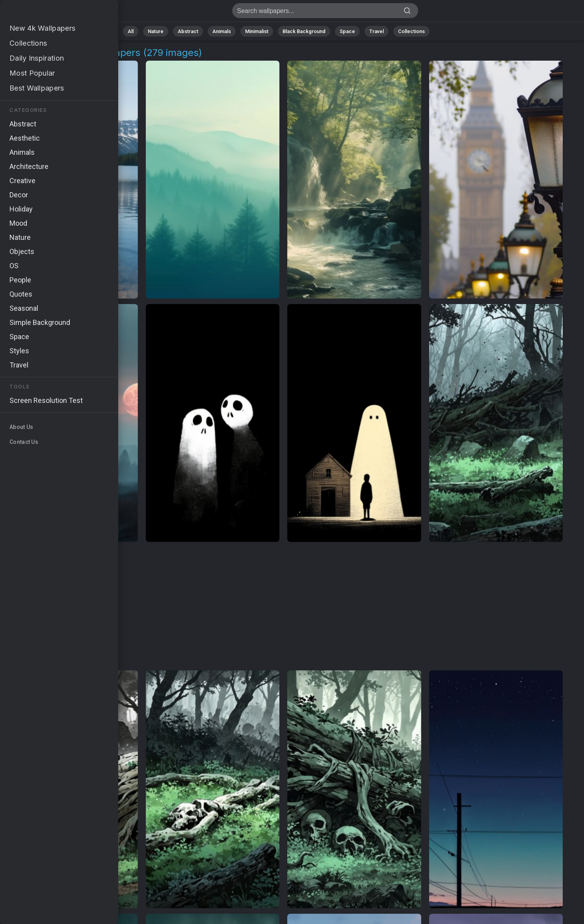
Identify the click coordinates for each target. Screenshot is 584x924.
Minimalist (257, 31)
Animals (222, 31)
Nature (156, 31)
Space (347, 31)
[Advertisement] (283, 607)
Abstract (188, 31)
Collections (411, 31)
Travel (377, 31)
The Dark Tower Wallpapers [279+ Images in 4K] (47, 13)
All (131, 31)
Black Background (304, 31)
